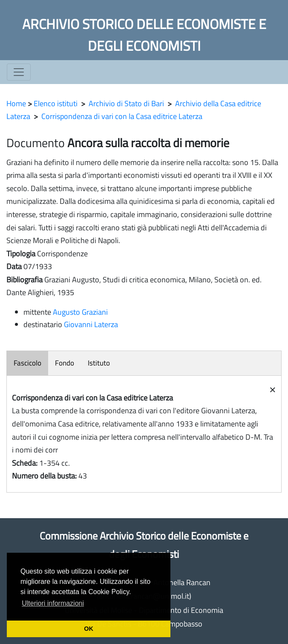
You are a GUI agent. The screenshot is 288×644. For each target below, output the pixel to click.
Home (16, 103)
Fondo (65, 363)
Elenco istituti (56, 103)
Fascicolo (27, 363)
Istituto (99, 363)
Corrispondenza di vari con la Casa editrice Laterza (122, 116)
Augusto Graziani (80, 312)
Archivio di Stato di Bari (126, 103)
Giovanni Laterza (91, 324)
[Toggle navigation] (19, 72)
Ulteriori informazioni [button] (53, 603)
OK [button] (89, 629)
